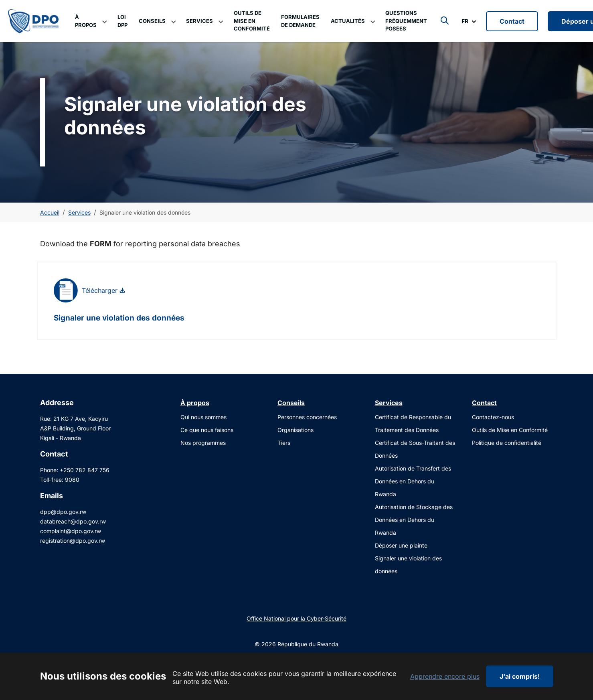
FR (465, 29)
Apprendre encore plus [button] (445, 676)
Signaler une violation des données (119, 334)
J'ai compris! (520, 676)
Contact (512, 29)
